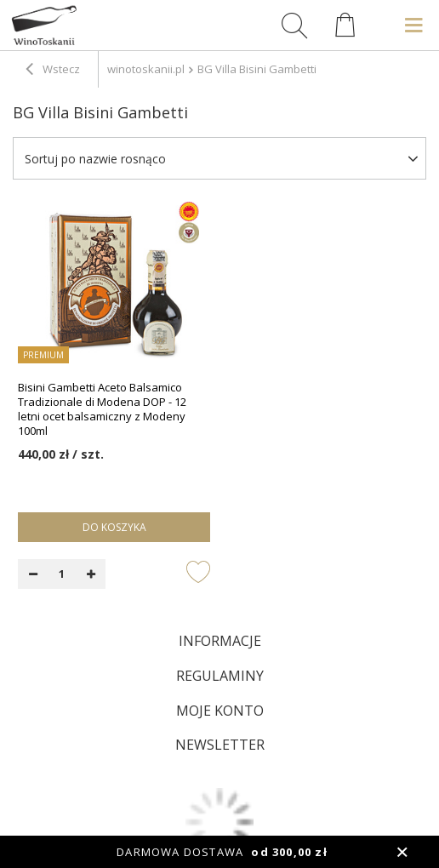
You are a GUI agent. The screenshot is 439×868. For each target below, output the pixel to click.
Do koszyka (114, 527)
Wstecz (53, 71)
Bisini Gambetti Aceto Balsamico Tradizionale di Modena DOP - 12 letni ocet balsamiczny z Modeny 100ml (102, 409)
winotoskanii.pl (146, 69)
